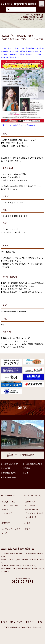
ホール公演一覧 (31, 517)
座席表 (25, 473)
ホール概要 (5, 468)
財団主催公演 (38, 15)
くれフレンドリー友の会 (11, 529)
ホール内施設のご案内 (32, 464)
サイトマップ (7, 513)
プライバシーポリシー (10, 506)
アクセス (5, 509)
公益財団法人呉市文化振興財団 (17, 549)
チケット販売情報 (32, 509)
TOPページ (28, 15)
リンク (4, 533)
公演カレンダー (31, 502)
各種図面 (26, 468)
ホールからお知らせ (9, 464)
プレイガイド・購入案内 (34, 513)
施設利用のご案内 (8, 502)
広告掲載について (8, 473)
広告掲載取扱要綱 (8, 477)
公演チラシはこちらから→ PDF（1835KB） (18, 125)
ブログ (27, 529)
